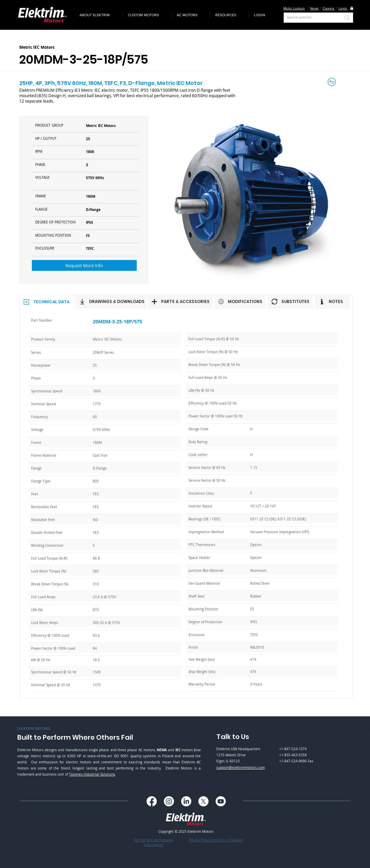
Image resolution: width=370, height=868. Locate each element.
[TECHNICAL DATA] (46, 302)
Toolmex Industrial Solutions (92, 774)
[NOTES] (332, 302)
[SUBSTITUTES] (290, 302)
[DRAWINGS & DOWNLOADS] (111, 302)
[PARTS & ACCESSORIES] (180, 302)
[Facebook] (152, 801)
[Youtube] (221, 801)
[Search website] (309, 18)
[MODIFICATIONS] (240, 302)
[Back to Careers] (332, 82)
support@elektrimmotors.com (241, 768)
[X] (203, 801)
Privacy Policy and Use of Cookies (216, 840)
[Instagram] (169, 801)
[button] (99, 15)
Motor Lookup (294, 8)
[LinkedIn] (186, 801)
